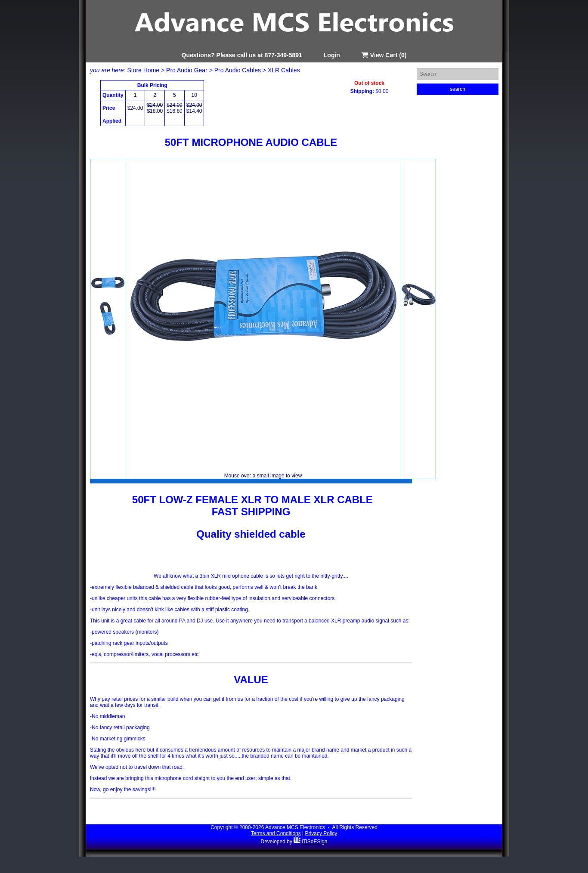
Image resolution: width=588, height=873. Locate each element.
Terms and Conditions (276, 833)
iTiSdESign (315, 842)
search (458, 89)
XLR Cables (284, 70)
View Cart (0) (384, 55)
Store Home (143, 70)
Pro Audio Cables (238, 70)
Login (332, 55)
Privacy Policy (321, 833)
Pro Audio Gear (187, 70)
